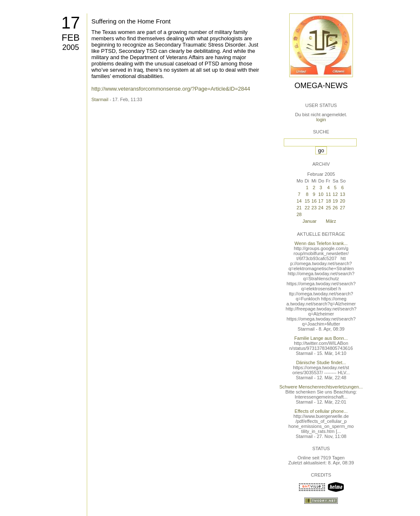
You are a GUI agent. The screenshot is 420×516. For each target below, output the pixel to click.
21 (299, 208)
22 (307, 208)
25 (328, 208)
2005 (70, 47)
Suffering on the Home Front (131, 21)
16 (314, 201)
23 (314, 208)
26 (335, 208)
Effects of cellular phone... (321, 411)
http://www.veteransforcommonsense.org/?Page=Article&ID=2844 (171, 89)
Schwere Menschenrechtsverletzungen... (321, 387)
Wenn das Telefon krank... (321, 243)
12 (335, 194)
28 (299, 214)
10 (321, 194)
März (331, 221)
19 (335, 201)
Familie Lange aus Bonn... (321, 338)
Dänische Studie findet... (321, 362)
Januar (310, 221)
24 (321, 208)
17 (71, 23)
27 (342, 208)
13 (342, 194)
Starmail (100, 99)
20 (342, 201)
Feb (71, 38)
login (321, 120)
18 (328, 201)
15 (307, 201)
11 (328, 194)
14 (299, 201)
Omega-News (321, 86)
